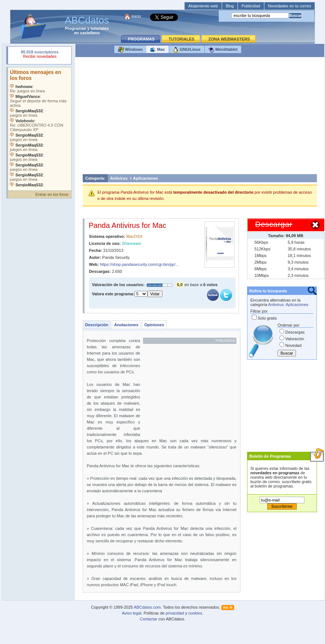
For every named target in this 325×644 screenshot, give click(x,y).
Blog (230, 6)
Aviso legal (131, 613)
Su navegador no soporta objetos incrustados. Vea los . (40, 127)
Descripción (97, 325)
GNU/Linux (187, 50)
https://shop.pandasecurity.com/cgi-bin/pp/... (139, 264)
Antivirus (119, 178)
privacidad (175, 613)
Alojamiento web (203, 6)
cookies (195, 613)
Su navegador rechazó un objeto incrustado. (40, 55)
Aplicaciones (146, 178)
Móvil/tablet (223, 50)
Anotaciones (126, 325)
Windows (130, 50)
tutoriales (100, 28)
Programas (76, 28)
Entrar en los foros (52, 194)
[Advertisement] (200, 117)
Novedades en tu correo (290, 6)
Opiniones (154, 325)
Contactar (149, 619)
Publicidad (251, 6)
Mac (157, 50)
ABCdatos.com (147, 607)
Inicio (136, 16)
